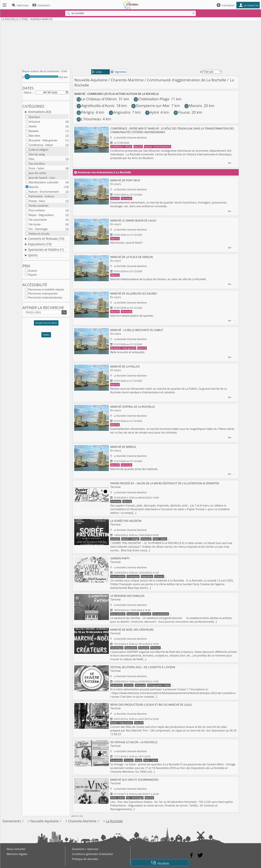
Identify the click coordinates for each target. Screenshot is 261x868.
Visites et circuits (39, 234)
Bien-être (35, 136)
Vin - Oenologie (38, 230)
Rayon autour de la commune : (41, 71)
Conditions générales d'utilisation (93, 854)
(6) (67, 122)
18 (160, 863)
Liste (97, 72)
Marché (33, 188)
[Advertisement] (130, 44)
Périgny (85, 112)
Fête (31, 160)
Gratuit (32, 271)
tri (201, 72)
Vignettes (118, 72)
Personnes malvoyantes (43, 294)
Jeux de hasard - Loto (42, 178)
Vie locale (35, 225)
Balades (34, 132)
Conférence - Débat (41, 146)
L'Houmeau (89, 119)
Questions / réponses (85, 849)
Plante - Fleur (37, 202)
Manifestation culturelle (44, 183)
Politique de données (85, 859)
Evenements (12, 821)
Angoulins (120, 112)
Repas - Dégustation (41, 216)
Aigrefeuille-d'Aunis (96, 106)
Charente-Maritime (127, 80)
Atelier (33, 127)
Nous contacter (16, 849)
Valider (46, 335)
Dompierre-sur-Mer (150, 106)
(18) (66, 188)
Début (27, 93)
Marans (193, 106)
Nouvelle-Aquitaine (91, 80)
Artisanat (34, 122)
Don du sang (37, 155)
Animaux (34, 118)
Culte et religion (39, 150)
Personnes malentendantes (45, 298)
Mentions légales (17, 854)
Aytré (152, 112)
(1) (67, 132)
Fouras (182, 112)
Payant (32, 275)
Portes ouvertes (39, 206)
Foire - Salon (36, 169)
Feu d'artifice (37, 164)
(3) (67, 160)
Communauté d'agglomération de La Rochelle (186, 80)
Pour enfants (37, 211)
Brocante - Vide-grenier (43, 141)
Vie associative (38, 220)
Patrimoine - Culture (41, 197)
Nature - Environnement (44, 192)
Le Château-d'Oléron (97, 99)
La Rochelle (114, 821)
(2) (67, 136)
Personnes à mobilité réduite (46, 290)
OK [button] (64, 313)
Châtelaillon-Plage (151, 99)
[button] (46, 325)
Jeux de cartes (37, 174)
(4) (67, 127)
